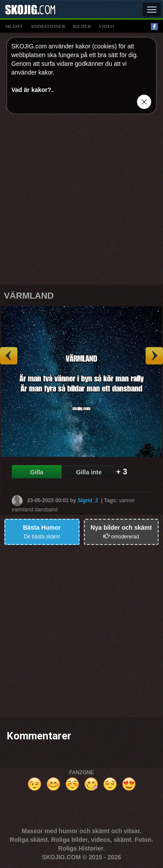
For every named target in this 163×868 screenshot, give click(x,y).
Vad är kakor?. (32, 90)
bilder (82, 26)
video (106, 26)
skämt (14, 26)
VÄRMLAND (29, 296)
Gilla (37, 472)
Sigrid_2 (88, 500)
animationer (48, 26)
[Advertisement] (81, 203)
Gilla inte (89, 472)
